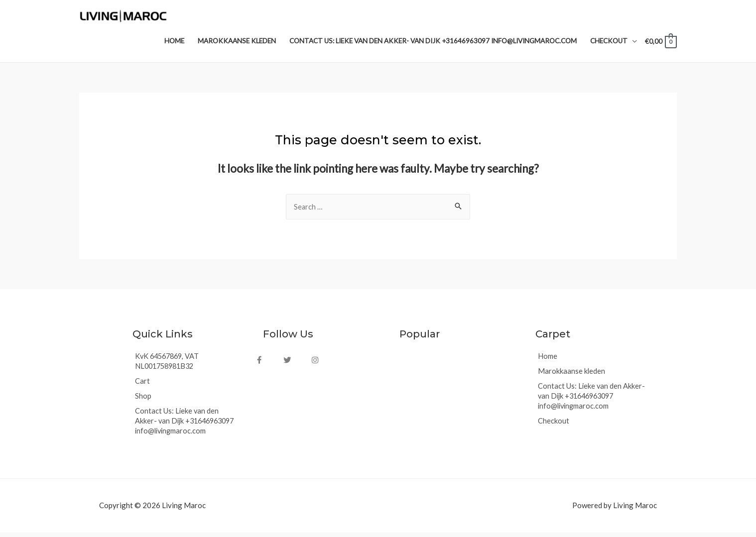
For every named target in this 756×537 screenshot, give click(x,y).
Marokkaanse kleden (572, 376)
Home (548, 361)
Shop (143, 401)
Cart (142, 386)
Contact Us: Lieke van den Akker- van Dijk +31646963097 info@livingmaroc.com (188, 426)
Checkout (554, 426)
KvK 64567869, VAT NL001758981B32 (169, 366)
